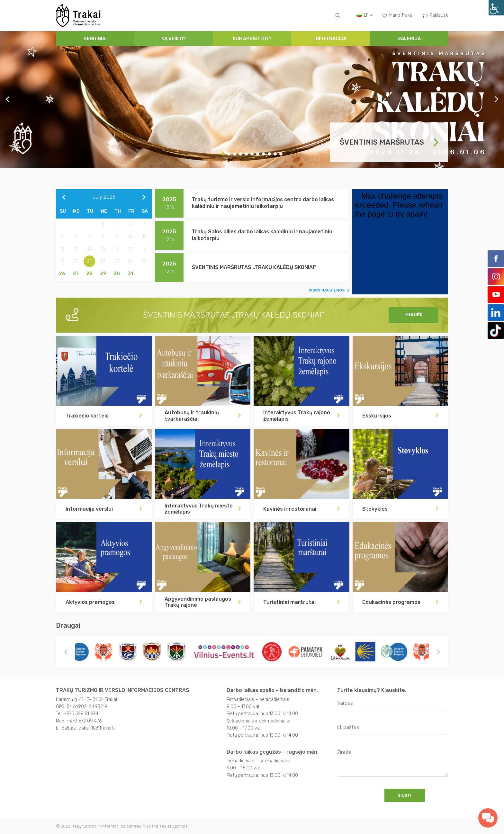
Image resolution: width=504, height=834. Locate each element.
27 (76, 274)
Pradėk (414, 315)
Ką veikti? (174, 39)
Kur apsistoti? (252, 39)
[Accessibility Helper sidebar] (496, 8)
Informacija (330, 39)
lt (365, 15)
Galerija (409, 39)
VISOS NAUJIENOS (327, 290)
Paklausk (436, 15)
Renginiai (95, 39)
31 (130, 274)
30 (117, 274)
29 (103, 274)
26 (62, 274)
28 (89, 274)
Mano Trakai (398, 15)
